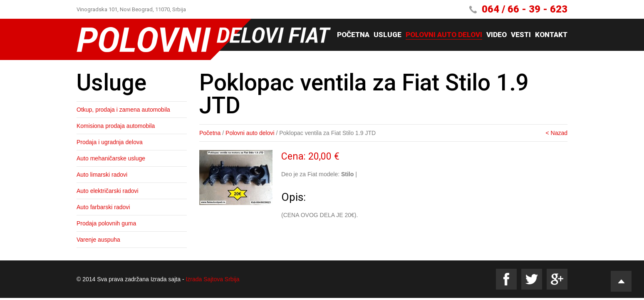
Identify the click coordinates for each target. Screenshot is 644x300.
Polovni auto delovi (444, 35)
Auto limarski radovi (102, 175)
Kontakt (551, 35)
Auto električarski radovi (108, 191)
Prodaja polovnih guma (106, 223)
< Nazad (556, 133)
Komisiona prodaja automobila (116, 126)
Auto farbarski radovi (103, 207)
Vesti (521, 35)
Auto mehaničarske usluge (111, 158)
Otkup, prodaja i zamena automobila (123, 110)
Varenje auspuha (98, 240)
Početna (353, 35)
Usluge (388, 35)
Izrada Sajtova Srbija (212, 279)
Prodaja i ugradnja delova (110, 142)
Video (497, 35)
